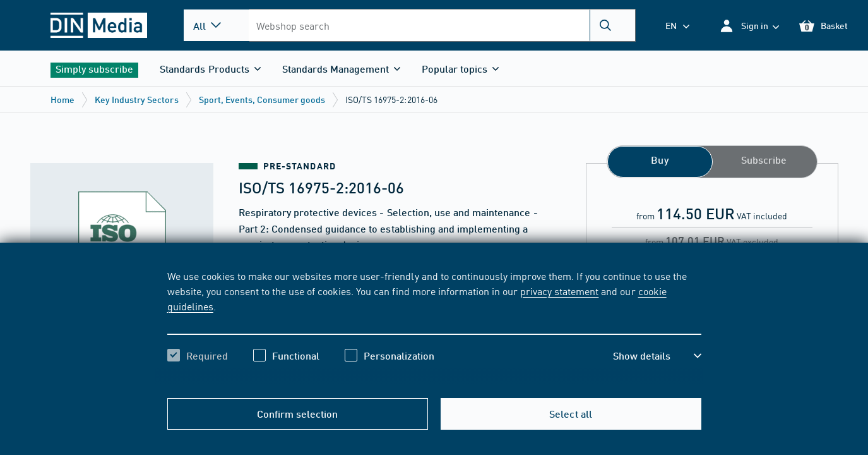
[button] (749, 26)
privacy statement (559, 291)
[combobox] (442, 25)
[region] (434, 327)
